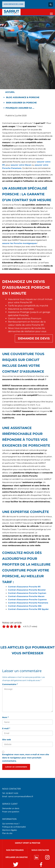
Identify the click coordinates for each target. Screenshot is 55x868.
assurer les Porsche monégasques (20, 243)
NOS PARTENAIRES (15, 850)
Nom (5, 717)
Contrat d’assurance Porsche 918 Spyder (28, 609)
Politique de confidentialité (14, 827)
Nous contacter (40, 850)
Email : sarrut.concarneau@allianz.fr (18, 796)
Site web (7, 740)
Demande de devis (34, 338)
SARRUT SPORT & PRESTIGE (28, 843)
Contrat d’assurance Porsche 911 (24, 587)
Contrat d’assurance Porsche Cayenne (27, 599)
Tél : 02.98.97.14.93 (10, 793)
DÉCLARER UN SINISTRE (17, 857)
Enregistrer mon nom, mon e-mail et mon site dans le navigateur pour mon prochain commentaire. (26, 758)
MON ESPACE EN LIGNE (13, 4)
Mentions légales (10, 830)
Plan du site (7, 833)
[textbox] (27, 194)
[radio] (4, 627)
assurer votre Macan (21, 165)
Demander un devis (11, 808)
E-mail (6, 728)
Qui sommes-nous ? (11, 824)
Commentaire (10, 684)
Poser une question (11, 812)
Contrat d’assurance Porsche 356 (25, 606)
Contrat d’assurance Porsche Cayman (27, 593)
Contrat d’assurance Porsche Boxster (27, 590)
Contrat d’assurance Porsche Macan (26, 596)
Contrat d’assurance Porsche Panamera (28, 603)
